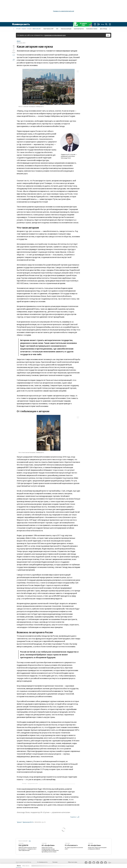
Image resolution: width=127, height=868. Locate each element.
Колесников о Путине (92, 29)
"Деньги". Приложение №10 (25, 822)
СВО (57, 29)
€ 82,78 (24, 29)
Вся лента (102, 866)
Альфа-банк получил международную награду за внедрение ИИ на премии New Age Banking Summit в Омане (50, 850)
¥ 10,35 (29, 29)
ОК (108, 35)
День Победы (104, 29)
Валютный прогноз (79, 29)
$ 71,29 (18, 29)
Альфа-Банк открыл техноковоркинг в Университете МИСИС (97, 848)
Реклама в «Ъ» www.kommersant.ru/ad (64, 11)
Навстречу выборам (66, 29)
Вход (103, 24)
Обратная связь (73, 862)
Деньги (19, 41)
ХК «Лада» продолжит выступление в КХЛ (74, 848)
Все (30, 841)
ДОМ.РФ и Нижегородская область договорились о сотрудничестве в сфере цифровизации (28, 849)
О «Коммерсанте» (42, 862)
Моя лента (26, 866)
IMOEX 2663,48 (36, 29)
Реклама (55, 862)
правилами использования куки (55, 35)
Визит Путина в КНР (48, 29)
